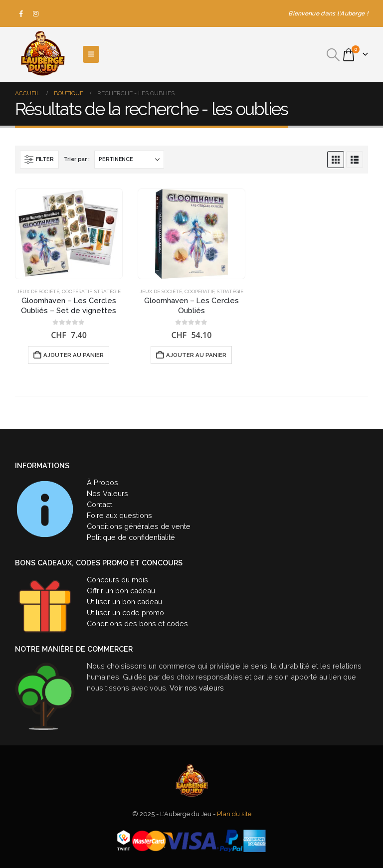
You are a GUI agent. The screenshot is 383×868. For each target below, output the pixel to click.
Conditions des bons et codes (137, 623)
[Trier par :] (129, 160)
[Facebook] (21, 13)
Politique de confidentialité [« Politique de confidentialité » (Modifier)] (131, 537)
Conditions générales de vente (139, 526)
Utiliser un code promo (125, 612)
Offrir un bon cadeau (121, 591)
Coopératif (77, 291)
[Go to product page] (69, 234)
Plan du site (234, 814)
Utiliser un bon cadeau (124, 602)
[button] (333, 55)
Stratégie (107, 291)
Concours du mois (117, 580)
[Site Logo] (42, 54)
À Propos (102, 482)
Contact (99, 504)
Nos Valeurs (107, 493)
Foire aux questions (119, 515)
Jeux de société (38, 291)
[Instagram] (36, 13)
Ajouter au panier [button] (74, 355)
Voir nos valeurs (197, 688)
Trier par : (77, 159)
